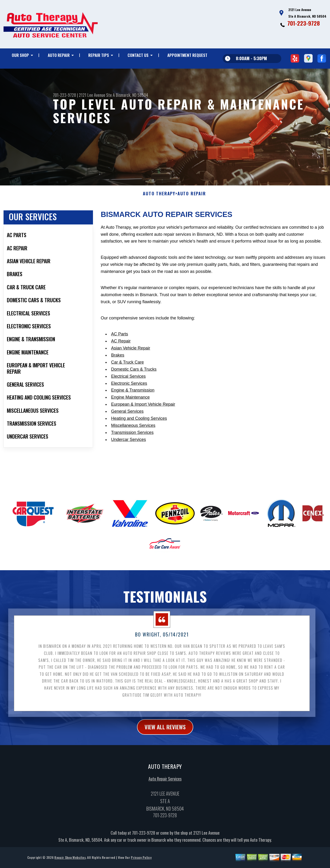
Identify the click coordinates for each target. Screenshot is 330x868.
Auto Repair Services (165, 801)
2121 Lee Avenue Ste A (97, 95)
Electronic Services (129, 406)
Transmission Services (132, 455)
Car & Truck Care (127, 385)
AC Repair (121, 364)
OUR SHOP (20, 55)
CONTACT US (138, 55)
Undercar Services (129, 462)
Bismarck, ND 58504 (132, 95)
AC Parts (120, 357)
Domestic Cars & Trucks (134, 392)
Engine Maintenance (130, 420)
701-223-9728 (304, 23)
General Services (127, 434)
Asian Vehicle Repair (131, 371)
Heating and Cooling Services (139, 441)
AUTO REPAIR (59, 55)
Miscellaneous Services (133, 448)
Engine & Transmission (133, 413)
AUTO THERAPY (159, 217)
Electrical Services (128, 399)
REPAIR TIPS (99, 55)
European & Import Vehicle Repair (143, 427)
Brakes (118, 378)
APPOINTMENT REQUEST (187, 55)
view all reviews (165, 750)
